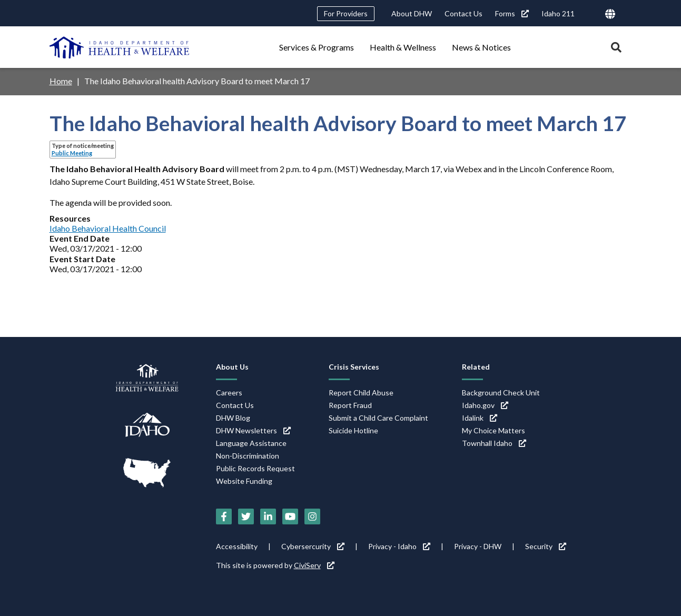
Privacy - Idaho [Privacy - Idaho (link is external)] (399, 546)
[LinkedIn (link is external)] (268, 516)
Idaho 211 (558, 13)
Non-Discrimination (248, 456)
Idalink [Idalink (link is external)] (480, 418)
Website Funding (244, 481)
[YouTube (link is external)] (290, 516)
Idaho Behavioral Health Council (108, 228)
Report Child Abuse (361, 393)
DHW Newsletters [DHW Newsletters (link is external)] (253, 430)
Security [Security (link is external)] (546, 546)
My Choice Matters (494, 430)
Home (61, 81)
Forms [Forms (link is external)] (512, 13)
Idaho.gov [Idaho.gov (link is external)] (485, 405)
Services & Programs (317, 47)
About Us (232, 367)
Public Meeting (72, 153)
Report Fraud (350, 405)
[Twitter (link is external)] (246, 516)
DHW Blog (233, 418)
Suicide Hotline (353, 430)
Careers (229, 393)
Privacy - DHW (478, 546)
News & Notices (481, 47)
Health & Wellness (403, 47)
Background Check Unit (501, 393)
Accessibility (237, 546)
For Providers (346, 13)
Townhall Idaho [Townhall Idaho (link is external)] (494, 443)
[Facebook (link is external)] (224, 516)
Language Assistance (251, 443)
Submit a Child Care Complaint (378, 418)
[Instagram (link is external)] (312, 516)
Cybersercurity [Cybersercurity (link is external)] (313, 546)
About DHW (412, 13)
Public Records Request (255, 468)
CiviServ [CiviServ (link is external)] (314, 565)
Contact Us (463, 13)
